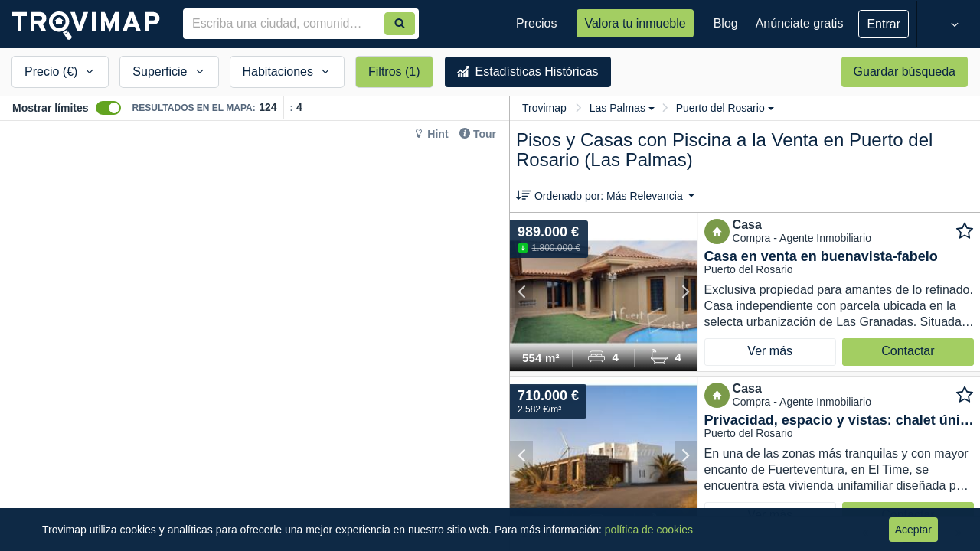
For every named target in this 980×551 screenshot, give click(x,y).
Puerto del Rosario (725, 108)
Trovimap (544, 108)
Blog (726, 23)
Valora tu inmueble (635, 23)
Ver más (770, 351)
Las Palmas (622, 108)
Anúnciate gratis (800, 23)
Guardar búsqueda (905, 72)
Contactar (908, 351)
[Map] (255, 336)
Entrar (884, 24)
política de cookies (649, 530)
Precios (536, 23)
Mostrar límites (51, 108)
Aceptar (913, 530)
